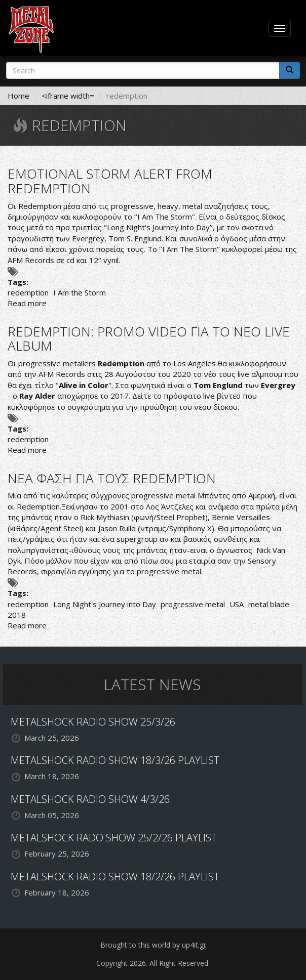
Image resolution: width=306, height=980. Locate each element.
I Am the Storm (80, 292)
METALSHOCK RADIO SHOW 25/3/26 (93, 722)
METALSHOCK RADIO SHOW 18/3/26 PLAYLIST (115, 760)
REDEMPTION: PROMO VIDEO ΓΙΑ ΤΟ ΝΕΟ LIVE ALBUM (149, 339)
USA (237, 604)
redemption (28, 292)
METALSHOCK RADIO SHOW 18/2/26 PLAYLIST (115, 877)
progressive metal (193, 604)
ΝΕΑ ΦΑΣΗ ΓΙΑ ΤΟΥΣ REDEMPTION (112, 478)
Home (18, 96)
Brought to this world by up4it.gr (153, 945)
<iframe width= (68, 96)
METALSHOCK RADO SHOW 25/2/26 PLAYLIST (114, 838)
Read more (27, 303)
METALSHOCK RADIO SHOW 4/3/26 (90, 799)
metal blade (269, 604)
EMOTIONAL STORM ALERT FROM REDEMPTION (110, 181)
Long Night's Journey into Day (105, 604)
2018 (17, 615)
